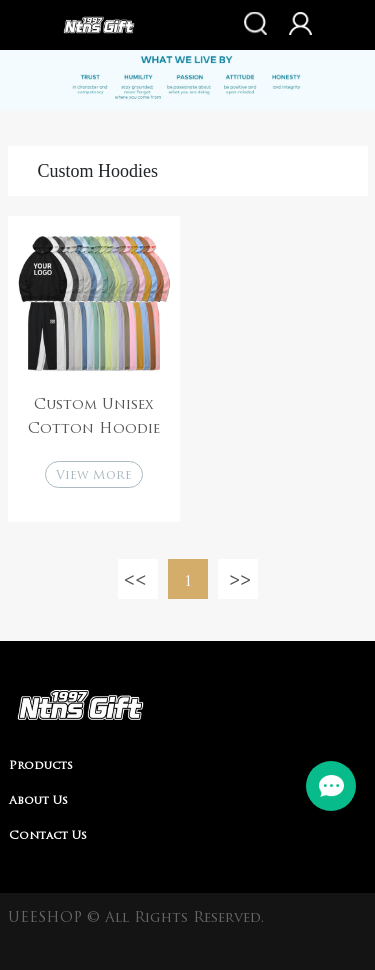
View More (94, 476)
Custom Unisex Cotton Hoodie (94, 417)
